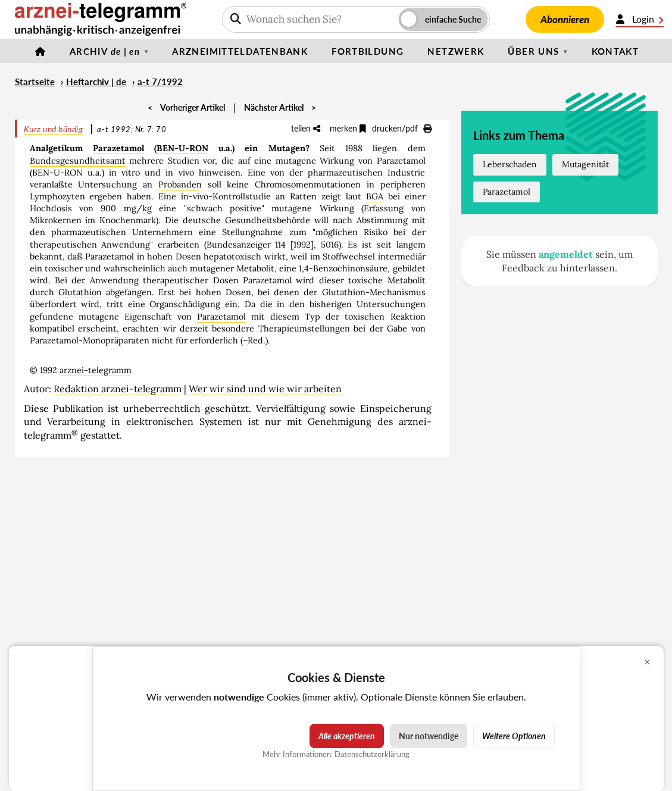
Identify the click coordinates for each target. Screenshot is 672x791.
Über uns (533, 51)
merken (348, 128)
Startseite (35, 82)
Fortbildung (368, 51)
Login (640, 19)
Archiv (105, 51)
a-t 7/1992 (160, 82)
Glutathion (80, 292)
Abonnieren (565, 19)
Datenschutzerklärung (372, 754)
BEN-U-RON (182, 148)
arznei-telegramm (96, 370)
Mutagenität (585, 164)
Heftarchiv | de (96, 82)
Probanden (180, 185)
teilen (306, 128)
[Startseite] (40, 51)
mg (130, 208)
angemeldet (566, 254)
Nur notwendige (429, 736)
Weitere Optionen (514, 736)
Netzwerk (456, 51)
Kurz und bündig (54, 129)
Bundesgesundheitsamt (78, 161)
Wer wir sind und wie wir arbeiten (265, 389)
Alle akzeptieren (347, 736)
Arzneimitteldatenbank (240, 51)
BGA (375, 196)
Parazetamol (118, 148)
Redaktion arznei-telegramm (118, 389)
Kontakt (615, 51)
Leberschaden (510, 164)
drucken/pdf (402, 128)
